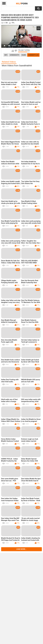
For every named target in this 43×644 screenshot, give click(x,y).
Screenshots (15, 55)
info (6, 55)
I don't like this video (16, 51)
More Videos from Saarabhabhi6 (17, 66)
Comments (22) (33, 55)
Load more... (21, 549)
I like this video (13, 51)
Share (24, 55)
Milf (22, 3)
